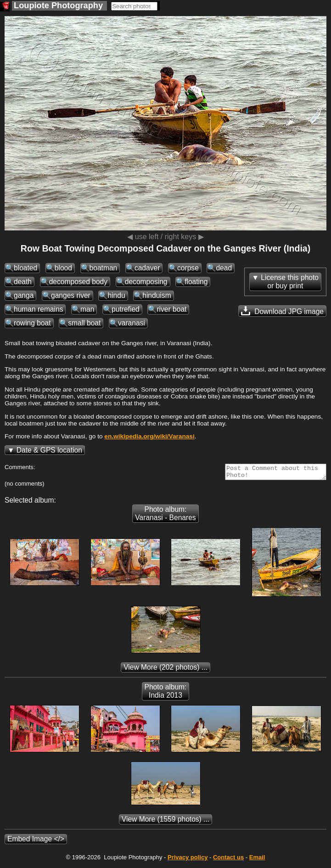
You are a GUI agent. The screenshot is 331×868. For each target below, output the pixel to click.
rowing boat (32, 323)
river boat (171, 309)
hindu (116, 295)
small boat (84, 323)
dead (224, 268)
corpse (188, 268)
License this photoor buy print (290, 282)
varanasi (132, 323)
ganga (24, 295)
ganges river (71, 295)
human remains (38, 309)
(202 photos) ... (165, 670)
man (87, 309)
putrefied (126, 309)
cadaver (147, 268)
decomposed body (78, 282)
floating (196, 282)
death (23, 282)
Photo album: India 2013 (166, 694)
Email (257, 860)
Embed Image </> (36, 842)
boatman (104, 268)
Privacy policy (188, 860)
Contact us (228, 860)
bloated (25, 268)
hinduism (157, 295)
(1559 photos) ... (165, 822)
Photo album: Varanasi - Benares (165, 516)
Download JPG (282, 311)
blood (63, 268)
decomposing (146, 282)
